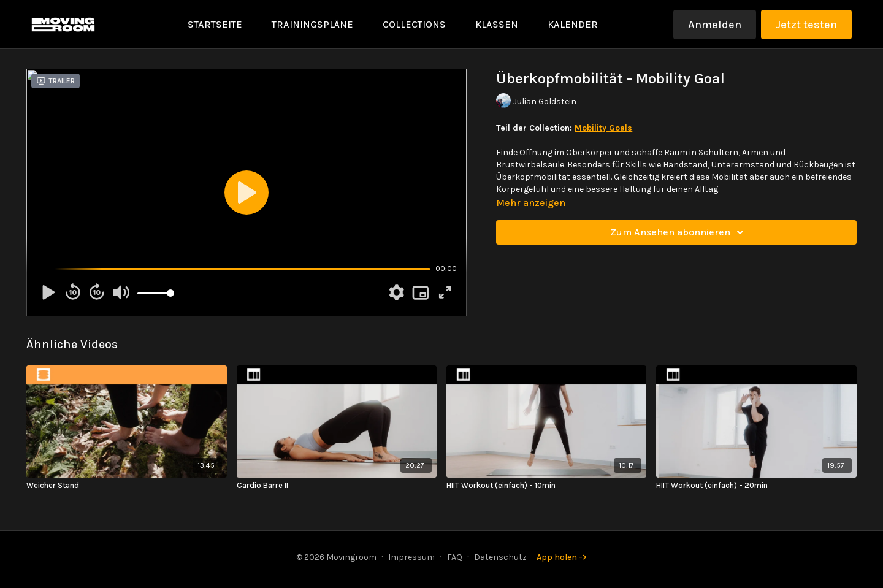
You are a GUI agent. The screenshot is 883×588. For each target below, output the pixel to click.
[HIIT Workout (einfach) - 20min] (756, 486)
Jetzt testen (806, 25)
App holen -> (562, 557)
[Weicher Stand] (126, 486)
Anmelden (715, 25)
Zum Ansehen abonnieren (679, 232)
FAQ (455, 557)
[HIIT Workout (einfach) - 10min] (546, 486)
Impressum (411, 557)
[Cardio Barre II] (337, 486)
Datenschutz (500, 557)
